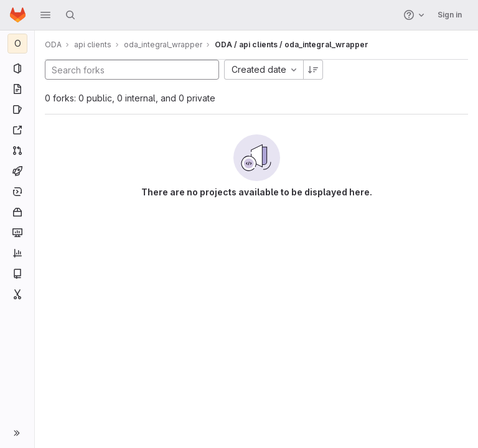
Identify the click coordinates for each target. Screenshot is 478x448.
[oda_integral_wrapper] (17, 44)
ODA (53, 44)
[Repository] (17, 89)
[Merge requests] (17, 151)
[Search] (70, 15)
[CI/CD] (17, 171)
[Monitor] (17, 233)
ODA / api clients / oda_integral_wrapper (292, 44)
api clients (93, 44)
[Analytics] (17, 253)
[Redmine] (17, 130)
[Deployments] (17, 192)
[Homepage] (18, 15)
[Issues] (17, 110)
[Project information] (17, 68)
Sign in (450, 15)
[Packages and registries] (17, 212)
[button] (45, 15)
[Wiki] (17, 274)
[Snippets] (17, 294)
